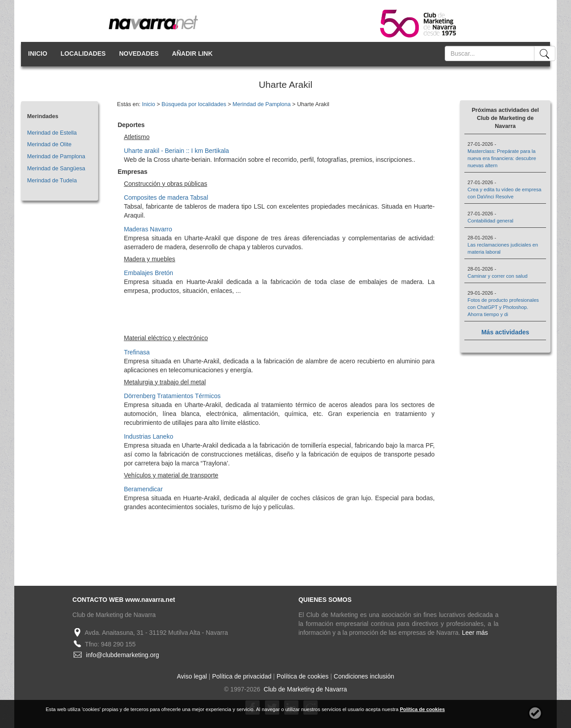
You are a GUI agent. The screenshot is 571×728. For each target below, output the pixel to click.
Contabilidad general (490, 221)
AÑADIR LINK (192, 53)
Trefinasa (137, 352)
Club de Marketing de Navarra (304, 689)
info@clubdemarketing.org (123, 655)
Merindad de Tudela (52, 181)
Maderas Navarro (148, 229)
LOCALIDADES (83, 53)
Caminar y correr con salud (497, 276)
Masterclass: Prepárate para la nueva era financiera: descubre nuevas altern (502, 158)
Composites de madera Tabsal (166, 197)
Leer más (475, 633)
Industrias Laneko (149, 436)
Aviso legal (192, 676)
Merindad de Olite (49, 144)
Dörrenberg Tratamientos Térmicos (172, 396)
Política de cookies (303, 676)
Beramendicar (143, 489)
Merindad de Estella (52, 133)
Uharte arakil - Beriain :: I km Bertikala (177, 151)
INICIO (38, 53)
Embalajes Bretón (149, 273)
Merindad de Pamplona (56, 156)
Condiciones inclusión (364, 676)
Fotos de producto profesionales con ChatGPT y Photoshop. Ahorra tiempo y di (503, 307)
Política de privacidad (242, 676)
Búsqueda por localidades (194, 104)
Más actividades (505, 332)
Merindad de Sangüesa (56, 169)
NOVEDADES (139, 53)
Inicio (148, 104)
